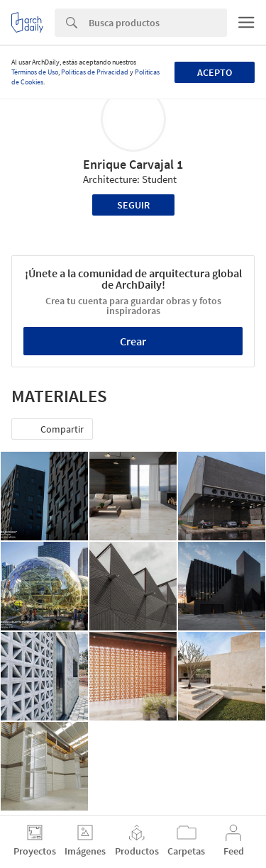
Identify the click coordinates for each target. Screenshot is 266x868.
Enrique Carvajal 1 (133, 164)
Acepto (215, 72)
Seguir (133, 205)
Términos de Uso (35, 72)
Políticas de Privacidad (95, 72)
